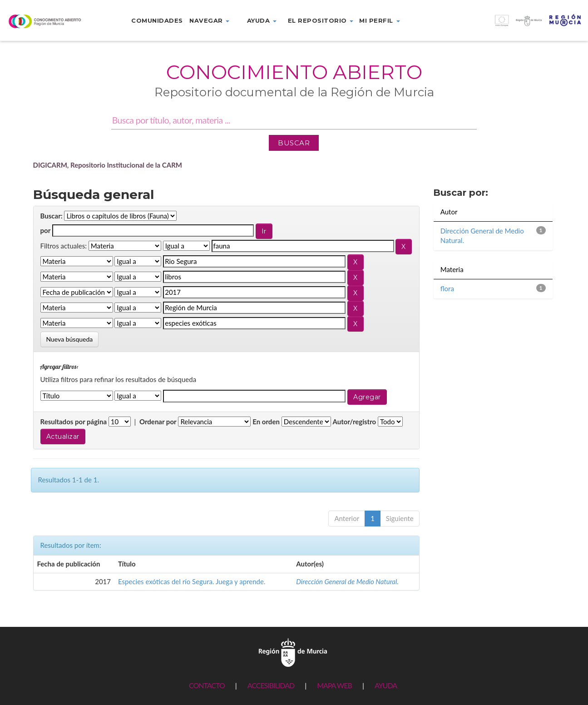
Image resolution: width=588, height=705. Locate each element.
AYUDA (386, 685)
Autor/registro (355, 422)
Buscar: (52, 216)
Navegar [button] (209, 20)
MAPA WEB (334, 685)
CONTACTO (207, 685)
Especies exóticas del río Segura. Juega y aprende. (192, 581)
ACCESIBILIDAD (271, 685)
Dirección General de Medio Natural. (347, 581)
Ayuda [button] (262, 20)
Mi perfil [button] (379, 20)
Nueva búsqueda (70, 339)
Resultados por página (74, 422)
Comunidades (157, 20)
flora (447, 288)
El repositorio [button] (321, 20)
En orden (266, 422)
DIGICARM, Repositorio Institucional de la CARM (108, 165)
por (46, 230)
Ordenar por (158, 422)
